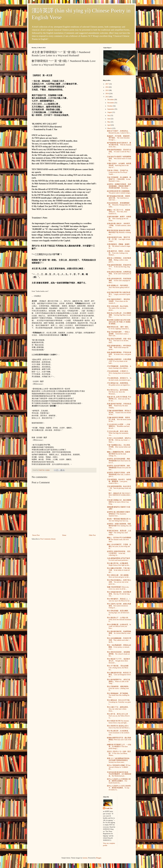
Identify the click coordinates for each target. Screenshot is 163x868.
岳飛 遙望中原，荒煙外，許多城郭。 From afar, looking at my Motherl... (118, 253)
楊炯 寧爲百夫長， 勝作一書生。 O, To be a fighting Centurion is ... (119, 328)
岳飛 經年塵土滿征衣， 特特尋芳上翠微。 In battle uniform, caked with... (119, 225)
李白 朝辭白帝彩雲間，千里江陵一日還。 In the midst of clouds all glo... (119, 570)
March (110, 128)
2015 (107, 90)
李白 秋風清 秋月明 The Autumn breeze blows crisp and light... (118, 722)
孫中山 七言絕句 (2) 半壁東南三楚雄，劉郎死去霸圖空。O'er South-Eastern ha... (119, 781)
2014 (107, 94)
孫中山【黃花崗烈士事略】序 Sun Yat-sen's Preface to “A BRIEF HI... (119, 767)
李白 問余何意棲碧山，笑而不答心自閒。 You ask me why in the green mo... (119, 582)
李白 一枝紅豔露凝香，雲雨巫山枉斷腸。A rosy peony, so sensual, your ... (119, 647)
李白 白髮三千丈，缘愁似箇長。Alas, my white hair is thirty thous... (118, 709)
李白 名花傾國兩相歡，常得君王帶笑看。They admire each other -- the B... (119, 640)
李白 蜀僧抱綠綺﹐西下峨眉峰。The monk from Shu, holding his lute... (118, 695)
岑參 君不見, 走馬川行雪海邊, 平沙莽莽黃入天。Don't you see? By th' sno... (119, 399)
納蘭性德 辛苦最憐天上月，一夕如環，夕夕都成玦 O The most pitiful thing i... (119, 747)
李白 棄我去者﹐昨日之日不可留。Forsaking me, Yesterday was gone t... (119, 702)
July (109, 115)
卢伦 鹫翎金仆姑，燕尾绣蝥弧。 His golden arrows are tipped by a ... (119, 385)
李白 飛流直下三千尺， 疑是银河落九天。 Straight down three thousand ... (118, 661)
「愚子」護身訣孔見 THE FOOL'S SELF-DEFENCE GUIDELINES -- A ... (119, 495)
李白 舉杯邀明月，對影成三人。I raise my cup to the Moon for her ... (119, 600)
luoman (85, 858)
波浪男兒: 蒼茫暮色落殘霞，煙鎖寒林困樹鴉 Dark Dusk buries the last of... (119, 461)
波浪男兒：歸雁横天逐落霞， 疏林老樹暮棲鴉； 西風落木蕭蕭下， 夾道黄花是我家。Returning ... (119, 186)
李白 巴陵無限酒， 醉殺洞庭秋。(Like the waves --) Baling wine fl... (118, 688)
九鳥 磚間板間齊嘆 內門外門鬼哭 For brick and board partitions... (118, 559)
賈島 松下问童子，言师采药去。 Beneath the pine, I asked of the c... (119, 132)
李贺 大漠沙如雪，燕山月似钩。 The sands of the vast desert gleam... (118, 308)
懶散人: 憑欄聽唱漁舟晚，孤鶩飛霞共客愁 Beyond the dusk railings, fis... (118, 454)
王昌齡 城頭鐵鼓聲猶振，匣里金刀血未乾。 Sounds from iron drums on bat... (119, 413)
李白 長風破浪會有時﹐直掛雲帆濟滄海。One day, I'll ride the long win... (119, 594)
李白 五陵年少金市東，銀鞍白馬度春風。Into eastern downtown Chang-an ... (119, 606)
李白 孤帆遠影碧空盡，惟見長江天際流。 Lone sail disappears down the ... (119, 675)
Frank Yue (109, 808)
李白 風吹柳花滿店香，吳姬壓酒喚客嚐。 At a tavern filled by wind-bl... (119, 633)
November (111, 103)
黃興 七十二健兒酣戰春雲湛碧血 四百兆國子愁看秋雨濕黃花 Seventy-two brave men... (118, 760)
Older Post (92, 535)
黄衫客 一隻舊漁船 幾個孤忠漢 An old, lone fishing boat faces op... (119, 520)
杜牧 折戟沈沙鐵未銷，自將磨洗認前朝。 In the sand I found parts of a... (119, 274)
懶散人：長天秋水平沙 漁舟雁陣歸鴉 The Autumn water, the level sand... (119, 540)
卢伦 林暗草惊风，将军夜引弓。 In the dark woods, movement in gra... (119, 379)
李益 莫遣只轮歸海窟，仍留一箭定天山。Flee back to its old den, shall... (119, 341)
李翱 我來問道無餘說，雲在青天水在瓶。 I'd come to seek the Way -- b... (119, 152)
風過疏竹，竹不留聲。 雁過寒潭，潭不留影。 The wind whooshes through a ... (119, 138)
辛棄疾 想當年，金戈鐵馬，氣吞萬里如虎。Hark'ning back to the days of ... (119, 165)
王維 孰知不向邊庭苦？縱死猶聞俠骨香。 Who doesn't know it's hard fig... (119, 159)
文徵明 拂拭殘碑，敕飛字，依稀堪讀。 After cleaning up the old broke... (119, 219)
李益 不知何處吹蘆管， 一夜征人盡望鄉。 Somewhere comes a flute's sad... (118, 334)
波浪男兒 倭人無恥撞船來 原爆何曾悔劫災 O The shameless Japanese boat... (118, 514)
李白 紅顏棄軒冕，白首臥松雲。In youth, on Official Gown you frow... (119, 626)
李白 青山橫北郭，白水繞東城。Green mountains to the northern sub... (118, 733)
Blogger (99, 858)
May (109, 122)
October (110, 106)
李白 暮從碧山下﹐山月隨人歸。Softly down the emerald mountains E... (119, 620)
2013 (107, 97)
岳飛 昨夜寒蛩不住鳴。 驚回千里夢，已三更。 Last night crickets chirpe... (119, 239)
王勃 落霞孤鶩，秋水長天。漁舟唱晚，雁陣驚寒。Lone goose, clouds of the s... (119, 481)
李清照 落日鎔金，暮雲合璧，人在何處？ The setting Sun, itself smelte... (119, 533)
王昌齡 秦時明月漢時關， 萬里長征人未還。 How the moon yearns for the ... (119, 419)
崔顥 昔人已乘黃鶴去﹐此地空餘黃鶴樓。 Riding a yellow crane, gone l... (119, 260)
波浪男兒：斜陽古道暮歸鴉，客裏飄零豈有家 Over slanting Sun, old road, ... (119, 526)
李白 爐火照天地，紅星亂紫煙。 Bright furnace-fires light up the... (119, 564)
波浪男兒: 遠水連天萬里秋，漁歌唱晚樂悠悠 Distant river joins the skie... (119, 468)
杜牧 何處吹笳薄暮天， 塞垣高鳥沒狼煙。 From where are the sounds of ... (118, 301)
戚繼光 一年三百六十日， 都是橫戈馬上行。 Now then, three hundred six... (118, 212)
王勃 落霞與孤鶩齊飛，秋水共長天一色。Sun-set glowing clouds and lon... (119, 488)
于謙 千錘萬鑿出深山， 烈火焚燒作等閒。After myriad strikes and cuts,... (119, 447)
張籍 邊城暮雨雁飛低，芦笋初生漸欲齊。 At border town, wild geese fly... (119, 354)
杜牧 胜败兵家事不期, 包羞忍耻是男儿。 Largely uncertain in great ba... (119, 294)
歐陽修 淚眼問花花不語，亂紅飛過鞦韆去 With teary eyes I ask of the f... (119, 740)
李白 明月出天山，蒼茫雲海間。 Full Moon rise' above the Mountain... (118, 392)
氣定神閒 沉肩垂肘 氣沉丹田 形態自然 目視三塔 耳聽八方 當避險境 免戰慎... (119, 322)
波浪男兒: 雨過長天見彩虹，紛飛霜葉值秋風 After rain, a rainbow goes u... (119, 475)
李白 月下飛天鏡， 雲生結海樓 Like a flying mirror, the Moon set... (118, 668)
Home (64, 535)
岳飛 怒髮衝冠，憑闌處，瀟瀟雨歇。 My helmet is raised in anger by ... (119, 246)
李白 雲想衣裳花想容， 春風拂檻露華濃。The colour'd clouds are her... (118, 654)
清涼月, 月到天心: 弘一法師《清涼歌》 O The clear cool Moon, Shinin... (119, 753)
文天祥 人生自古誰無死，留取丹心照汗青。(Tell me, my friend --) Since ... (119, 440)
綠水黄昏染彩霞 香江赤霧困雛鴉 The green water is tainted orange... (119, 192)
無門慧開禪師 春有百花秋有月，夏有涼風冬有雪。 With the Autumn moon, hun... (119, 145)
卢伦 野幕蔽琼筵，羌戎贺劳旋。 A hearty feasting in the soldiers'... (119, 367)
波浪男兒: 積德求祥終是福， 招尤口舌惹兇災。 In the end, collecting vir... (119, 553)
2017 (107, 84)
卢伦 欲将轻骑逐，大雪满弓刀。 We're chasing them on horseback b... (118, 373)
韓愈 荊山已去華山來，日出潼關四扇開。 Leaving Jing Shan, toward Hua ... (119, 315)
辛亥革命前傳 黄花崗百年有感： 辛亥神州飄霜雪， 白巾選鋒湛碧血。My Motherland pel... (119, 774)
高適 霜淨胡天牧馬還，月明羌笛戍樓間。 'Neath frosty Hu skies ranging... (119, 406)
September (111, 109)
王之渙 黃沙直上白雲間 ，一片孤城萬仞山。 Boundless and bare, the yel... (118, 426)
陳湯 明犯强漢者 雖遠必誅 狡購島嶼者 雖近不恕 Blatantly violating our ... (119, 232)
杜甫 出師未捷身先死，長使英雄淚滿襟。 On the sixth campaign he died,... (119, 281)
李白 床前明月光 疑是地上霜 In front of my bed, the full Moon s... (119, 727)
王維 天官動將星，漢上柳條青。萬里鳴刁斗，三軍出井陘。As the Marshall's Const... (119, 179)
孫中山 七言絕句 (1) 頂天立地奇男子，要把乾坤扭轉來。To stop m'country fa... (119, 788)
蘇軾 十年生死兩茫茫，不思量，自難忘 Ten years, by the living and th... (119, 546)
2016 (107, 87)
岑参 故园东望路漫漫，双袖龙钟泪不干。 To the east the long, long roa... (119, 267)
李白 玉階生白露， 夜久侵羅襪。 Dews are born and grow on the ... (119, 576)
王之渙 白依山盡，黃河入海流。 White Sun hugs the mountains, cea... (118, 433)
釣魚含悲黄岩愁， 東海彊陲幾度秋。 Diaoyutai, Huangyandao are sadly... (119, 205)
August (110, 112)
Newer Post (36, 535)
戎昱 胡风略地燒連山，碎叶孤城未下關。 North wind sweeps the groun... (119, 348)
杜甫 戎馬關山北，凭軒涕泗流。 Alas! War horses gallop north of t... (118, 287)
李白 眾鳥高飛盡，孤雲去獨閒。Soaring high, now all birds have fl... (118, 613)
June (109, 119)
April (109, 125)
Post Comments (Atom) (48, 539)
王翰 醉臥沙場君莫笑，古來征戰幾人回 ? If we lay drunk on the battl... (119, 361)
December (111, 100)
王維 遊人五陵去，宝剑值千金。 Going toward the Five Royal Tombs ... (118, 172)
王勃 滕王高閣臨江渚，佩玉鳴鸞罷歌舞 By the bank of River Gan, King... (119, 502)
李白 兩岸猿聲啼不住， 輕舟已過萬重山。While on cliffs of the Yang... (118, 682)
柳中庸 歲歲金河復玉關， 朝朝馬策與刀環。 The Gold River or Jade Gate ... (118, 198)
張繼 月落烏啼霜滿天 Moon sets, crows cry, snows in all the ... (118, 588)
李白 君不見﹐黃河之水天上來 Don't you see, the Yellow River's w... (118, 716)
